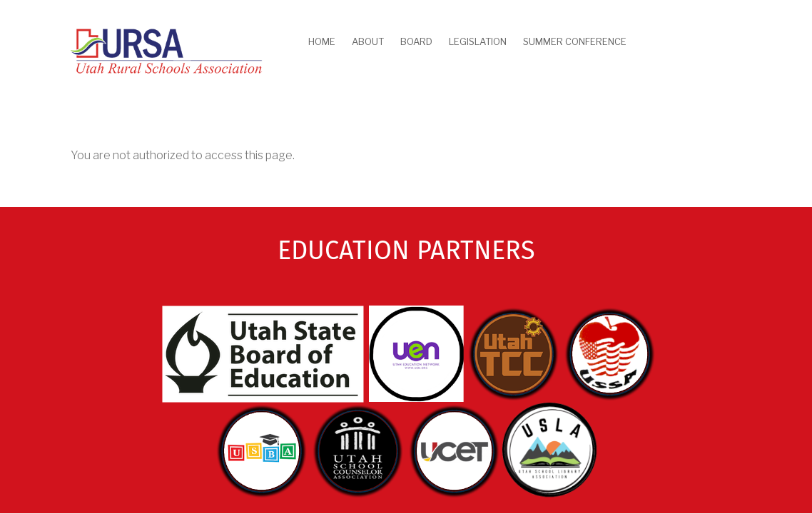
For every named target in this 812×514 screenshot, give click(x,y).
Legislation (478, 41)
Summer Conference (575, 41)
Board (416, 41)
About (368, 41)
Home (322, 41)
